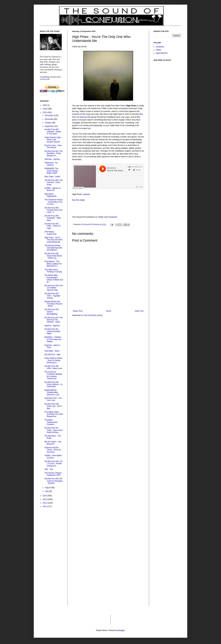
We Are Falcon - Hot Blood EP (53, 443)
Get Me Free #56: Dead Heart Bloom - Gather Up (53, 256)
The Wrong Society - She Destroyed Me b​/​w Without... (53, 248)
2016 (45, 109)
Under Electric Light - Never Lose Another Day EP (53, 140)
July (47, 491)
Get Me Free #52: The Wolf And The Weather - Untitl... (54, 320)
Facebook (113, 217)
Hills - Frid (49, 469)
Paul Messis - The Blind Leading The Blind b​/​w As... (53, 264)
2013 (45, 499)
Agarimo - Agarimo (52, 326)
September (50, 126)
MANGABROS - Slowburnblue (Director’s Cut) (52, 392)
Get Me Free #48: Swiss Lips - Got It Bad (53, 406)
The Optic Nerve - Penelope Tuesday (53, 271)
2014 (45, 496)
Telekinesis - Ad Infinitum (51, 164)
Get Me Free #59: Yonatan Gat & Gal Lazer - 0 (53, 210)
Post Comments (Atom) (93, 315)
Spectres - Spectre (52, 159)
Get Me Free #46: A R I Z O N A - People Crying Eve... (53, 464)
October (48, 123)
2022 (45, 105)
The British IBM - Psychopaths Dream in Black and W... (54, 279)
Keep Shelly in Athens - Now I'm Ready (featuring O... (53, 360)
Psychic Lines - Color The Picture (53, 146)
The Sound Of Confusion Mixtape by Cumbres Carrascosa (53, 375)
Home (109, 311)
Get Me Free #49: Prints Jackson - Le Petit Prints (53, 384)
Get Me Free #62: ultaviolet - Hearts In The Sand (53, 132)
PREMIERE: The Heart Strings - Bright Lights (52, 171)
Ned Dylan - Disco (52, 351)
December (49, 115)
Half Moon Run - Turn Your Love (53, 399)
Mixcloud (46, 79)
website (86, 194)
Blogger (121, 630)
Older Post (139, 311)
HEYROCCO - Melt (52, 355)
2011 (45, 506)
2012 (45, 503)
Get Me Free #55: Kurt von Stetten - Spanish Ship (54, 288)
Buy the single (79, 200)
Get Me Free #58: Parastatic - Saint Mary (53, 218)
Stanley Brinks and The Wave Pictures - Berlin (53, 304)
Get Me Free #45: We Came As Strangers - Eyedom (54, 481)
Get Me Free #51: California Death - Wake (53, 331)
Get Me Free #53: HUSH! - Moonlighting (52, 312)
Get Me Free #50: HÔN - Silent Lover (53, 367)
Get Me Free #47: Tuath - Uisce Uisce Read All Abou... (54, 430)
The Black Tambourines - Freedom (51, 422)
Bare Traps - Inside (52, 177)
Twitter (101, 217)
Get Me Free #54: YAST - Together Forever (52, 296)
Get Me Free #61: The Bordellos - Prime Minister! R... (54, 153)
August (48, 488)
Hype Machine (162, 53)
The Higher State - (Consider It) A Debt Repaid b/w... (54, 414)
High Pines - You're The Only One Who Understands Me (54, 240)
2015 (45, 112)
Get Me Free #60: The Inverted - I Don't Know (54, 182)
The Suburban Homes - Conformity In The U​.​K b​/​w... (53, 202)
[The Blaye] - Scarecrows (50, 233)
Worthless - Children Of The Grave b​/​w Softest (53, 339)
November (49, 119)
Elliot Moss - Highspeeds (50, 195)
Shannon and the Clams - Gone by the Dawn (53, 450)
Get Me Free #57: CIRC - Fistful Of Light (52, 226)
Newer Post (78, 311)
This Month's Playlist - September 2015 (53, 474)
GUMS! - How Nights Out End (53, 457)
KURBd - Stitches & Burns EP (53, 189)
